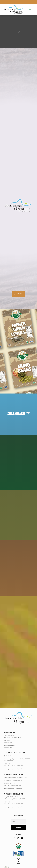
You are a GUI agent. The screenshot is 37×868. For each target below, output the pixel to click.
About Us (18, 294)
